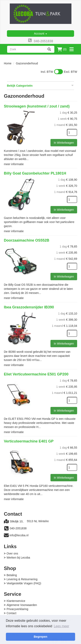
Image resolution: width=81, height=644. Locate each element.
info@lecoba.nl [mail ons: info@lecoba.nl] (19, 535)
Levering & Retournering (22, 579)
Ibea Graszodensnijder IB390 (29, 307)
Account (40, 34)
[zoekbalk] (26, 49)
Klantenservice (16, 601)
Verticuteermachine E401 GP (29, 441)
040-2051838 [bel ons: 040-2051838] (18, 528)
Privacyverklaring (17, 609)
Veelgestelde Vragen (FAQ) (24, 583)
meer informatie (14, 164)
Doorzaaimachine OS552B (27, 240)
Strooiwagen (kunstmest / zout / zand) (37, 106)
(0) (62, 49)
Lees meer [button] (61, 626)
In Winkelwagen (64, 143)
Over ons (12, 553)
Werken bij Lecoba (18, 558)
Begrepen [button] (40, 637)
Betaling (12, 575)
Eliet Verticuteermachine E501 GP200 (36, 374)
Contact (11, 613)
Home (8, 63)
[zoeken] (49, 49)
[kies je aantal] (72, 132)
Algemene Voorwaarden (22, 605)
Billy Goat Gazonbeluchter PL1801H (35, 173)
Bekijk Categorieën (40, 85)
